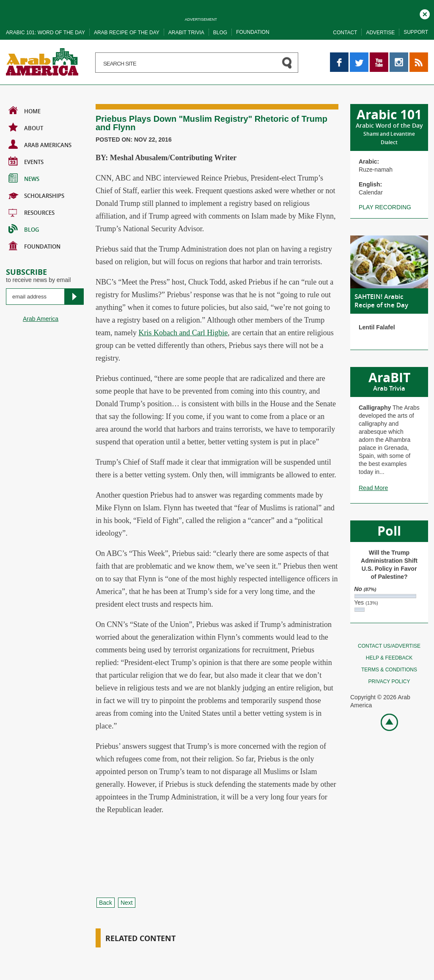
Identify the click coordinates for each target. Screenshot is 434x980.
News (24, 178)
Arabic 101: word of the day (45, 33)
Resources (32, 212)
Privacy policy (389, 682)
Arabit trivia (186, 33)
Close (425, 13)
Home (25, 110)
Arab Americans (40, 144)
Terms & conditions (389, 670)
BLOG (24, 229)
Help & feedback (389, 658)
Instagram (399, 56)
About (26, 127)
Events (26, 161)
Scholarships (36, 195)
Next (127, 903)
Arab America (41, 319)
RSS (416, 56)
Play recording (385, 207)
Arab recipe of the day (127, 33)
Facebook (339, 56)
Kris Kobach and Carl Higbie (183, 333)
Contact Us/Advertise (389, 646)
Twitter (358, 56)
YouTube (379, 56)
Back (106, 903)
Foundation (253, 32)
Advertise (380, 33)
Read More (373, 488)
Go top (385, 721)
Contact (345, 33)
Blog (220, 33)
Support (416, 32)
